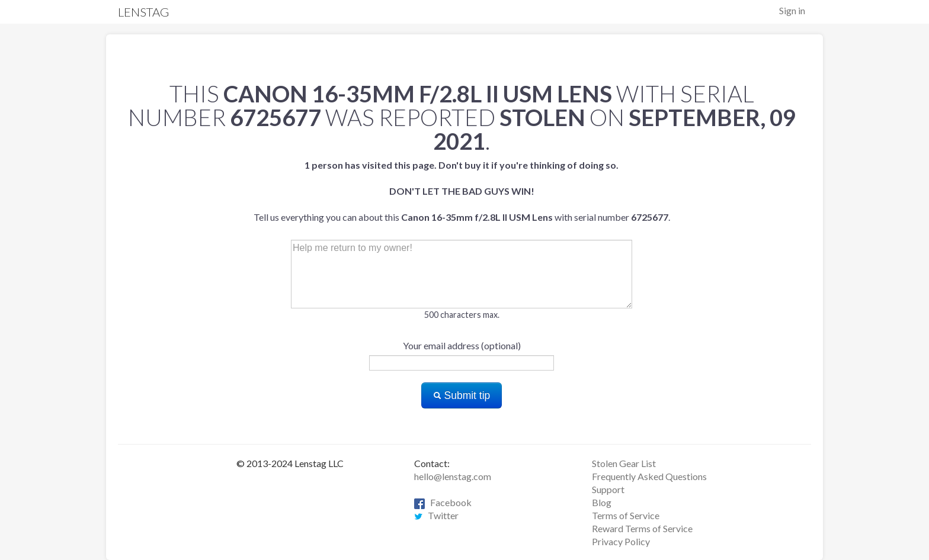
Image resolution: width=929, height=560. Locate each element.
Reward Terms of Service (642, 528)
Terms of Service (626, 515)
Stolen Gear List (624, 463)
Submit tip (462, 395)
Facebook (443, 502)
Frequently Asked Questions (649, 476)
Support (608, 489)
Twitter (436, 515)
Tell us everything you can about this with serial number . (462, 191)
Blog (602, 502)
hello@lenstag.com (453, 476)
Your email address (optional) (462, 345)
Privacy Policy (621, 541)
